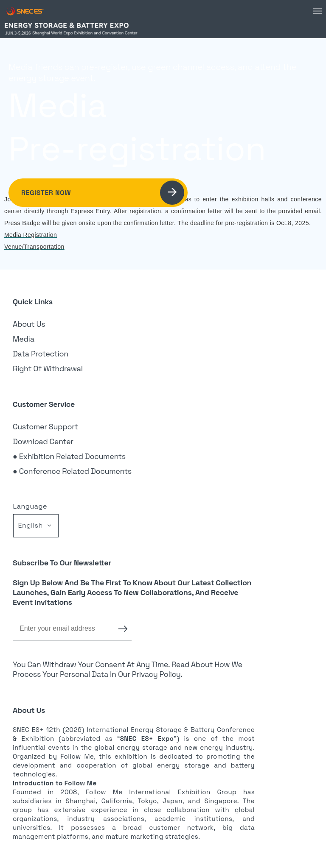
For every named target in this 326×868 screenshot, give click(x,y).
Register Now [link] (103, 193)
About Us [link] (29, 324)
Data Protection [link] (41, 354)
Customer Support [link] (45, 427)
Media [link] (24, 339)
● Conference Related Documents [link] (72, 471)
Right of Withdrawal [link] (48, 369)
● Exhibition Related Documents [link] (69, 456)
